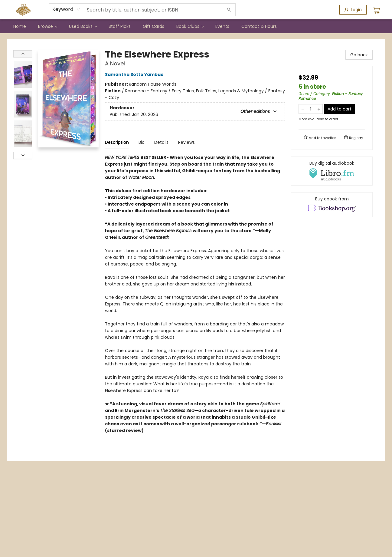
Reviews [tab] (186, 142)
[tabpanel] (195, 301)
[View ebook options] (332, 205)
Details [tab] (161, 142)
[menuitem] (20, 26)
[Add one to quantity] (319, 109)
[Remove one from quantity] (303, 109)
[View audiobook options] (332, 171)
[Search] (229, 10)
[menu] (196, 26)
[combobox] (66, 9)
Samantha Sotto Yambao (135, 74)
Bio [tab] (142, 142)
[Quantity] (311, 109)
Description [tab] (117, 142)
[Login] (353, 10)
